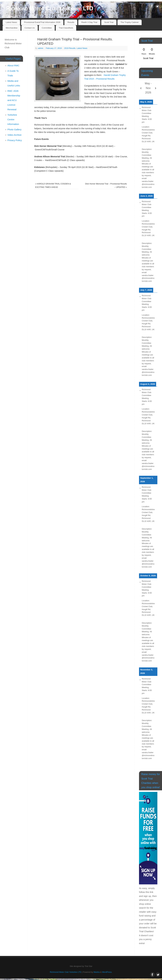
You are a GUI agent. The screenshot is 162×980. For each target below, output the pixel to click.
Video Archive (14, 135)
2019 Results (70, 48)
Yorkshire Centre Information (13, 119)
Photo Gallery (14, 129)
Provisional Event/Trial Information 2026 (42, 22)
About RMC (13, 65)
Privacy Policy (15, 140)
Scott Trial (109, 22)
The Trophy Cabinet (130, 22)
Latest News (11, 22)
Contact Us (30, 28)
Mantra (97, 972)
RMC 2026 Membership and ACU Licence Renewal (14, 100)
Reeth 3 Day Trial (89, 22)
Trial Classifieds (66, 28)
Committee (47, 28)
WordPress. (107, 972)
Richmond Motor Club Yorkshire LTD (50, 8)
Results (71, 22)
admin (41, 48)
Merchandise (12, 28)
